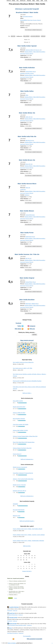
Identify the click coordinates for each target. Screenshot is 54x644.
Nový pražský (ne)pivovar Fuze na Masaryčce (23, 362)
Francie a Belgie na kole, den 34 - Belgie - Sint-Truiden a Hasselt (28, 529)
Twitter (19, 326)
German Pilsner (29, 72)
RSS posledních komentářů (35, 639)
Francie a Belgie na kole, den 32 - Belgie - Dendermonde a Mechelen (28, 541)
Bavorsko (35, 20)
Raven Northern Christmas (19, 419)
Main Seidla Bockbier (27, 300)
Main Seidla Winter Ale (27, 113)
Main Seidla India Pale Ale (27, 136)
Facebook (18, 323)
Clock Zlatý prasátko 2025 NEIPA (21, 424)
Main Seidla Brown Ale (27, 160)
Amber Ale (37, 50)
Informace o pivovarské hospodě (27, 9)
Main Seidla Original (27, 278)
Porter (33, 237)
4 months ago (21, 633)
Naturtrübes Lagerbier (29, 73)
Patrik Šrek (12, 613)
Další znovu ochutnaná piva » (27, 496)
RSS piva (32, 329)
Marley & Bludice (12, 643)
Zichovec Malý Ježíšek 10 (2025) (20, 430)
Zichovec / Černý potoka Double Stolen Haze (23, 479)
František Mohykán (14, 607)
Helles (27, 95)
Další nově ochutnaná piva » (27, 459)
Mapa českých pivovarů (27, 340)
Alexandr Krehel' (13, 618)
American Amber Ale (30, 50)
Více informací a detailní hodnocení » (33, 30)
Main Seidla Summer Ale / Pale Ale (27, 254)
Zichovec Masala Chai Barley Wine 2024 (22, 448)
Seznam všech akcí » (27, 571)
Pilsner (34, 72)
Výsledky (15, 598)
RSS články (18, 329)
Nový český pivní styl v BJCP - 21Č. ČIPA (23, 368)
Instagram (32, 326)
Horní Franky (30, 20)
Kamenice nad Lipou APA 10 (19, 491)
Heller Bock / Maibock (30, 304)
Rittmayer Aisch (17, 516)
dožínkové (27, 195)
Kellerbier (23, 73)
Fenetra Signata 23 (17, 454)
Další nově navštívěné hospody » (27, 521)
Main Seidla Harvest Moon (27, 184)
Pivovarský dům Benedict (19, 510)
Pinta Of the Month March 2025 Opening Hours (24, 442)
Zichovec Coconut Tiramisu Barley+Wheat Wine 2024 (25, 436)
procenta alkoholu (35, 36)
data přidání (26, 36)
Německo (39, 20)
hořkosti (43, 36)
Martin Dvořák (13, 624)
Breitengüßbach (24, 20)
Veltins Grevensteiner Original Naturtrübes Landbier (17, 625)
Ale (40, 50)
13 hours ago (15, 611)
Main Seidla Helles (27, 91)
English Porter (29, 237)
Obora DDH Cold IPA (18, 401)
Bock (37, 304)
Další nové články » (27, 393)
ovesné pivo (23, 189)
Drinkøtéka (15, 504)
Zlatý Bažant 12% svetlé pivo (13, 633)
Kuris (10, 628)
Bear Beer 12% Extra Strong (12, 615)
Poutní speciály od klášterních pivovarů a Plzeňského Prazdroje (27, 381)
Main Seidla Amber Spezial (27, 46)
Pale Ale (27, 258)
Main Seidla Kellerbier (27, 68)
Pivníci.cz (9, 1)
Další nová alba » (27, 546)
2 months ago (29, 625)
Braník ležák (10, 621)
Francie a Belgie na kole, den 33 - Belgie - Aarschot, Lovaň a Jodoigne (29, 535)
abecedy (13, 36)
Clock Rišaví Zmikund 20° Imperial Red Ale (23, 473)
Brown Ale (28, 164)
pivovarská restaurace (28, 16)
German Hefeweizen (30, 215)
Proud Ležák (10, 611)
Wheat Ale (28, 188)
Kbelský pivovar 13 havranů (19, 485)
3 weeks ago (20, 615)
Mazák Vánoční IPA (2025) (19, 407)
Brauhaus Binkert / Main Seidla (27, 12)
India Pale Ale (29, 140)
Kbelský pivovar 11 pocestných (20, 467)
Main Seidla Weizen (27, 211)
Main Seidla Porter (27, 233)
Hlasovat (10, 598)
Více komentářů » (27, 636)
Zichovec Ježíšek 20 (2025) (19, 413)
